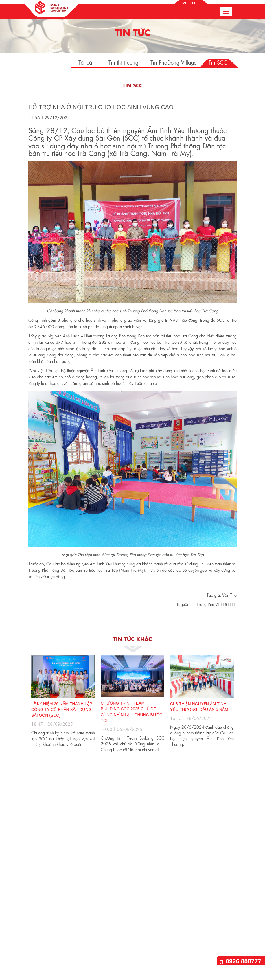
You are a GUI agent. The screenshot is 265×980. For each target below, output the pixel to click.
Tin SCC (218, 62)
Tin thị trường (123, 62)
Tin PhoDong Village (173, 62)
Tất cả (85, 62)
